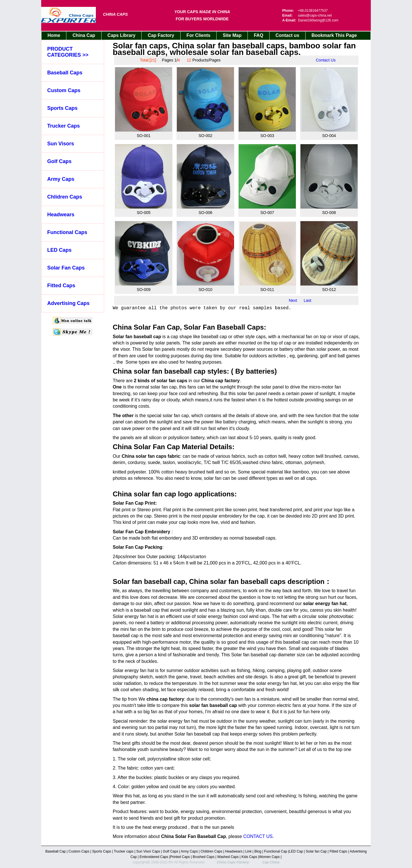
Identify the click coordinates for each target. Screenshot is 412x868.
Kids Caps (249, 857)
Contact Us (326, 60)
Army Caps (61, 179)
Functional (272, 851)
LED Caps (59, 250)
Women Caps (270, 857)
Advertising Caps (68, 303)
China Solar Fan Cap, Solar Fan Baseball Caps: (189, 327)
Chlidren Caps (65, 197)
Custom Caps (64, 90)
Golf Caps (59, 161)
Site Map (232, 35)
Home (54, 35)
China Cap (84, 35)
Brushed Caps (204, 857)
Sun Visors (61, 144)
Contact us (287, 35)
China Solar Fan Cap (146, 447)
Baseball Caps (65, 73)
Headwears (61, 215)
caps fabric (168, 456)
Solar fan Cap (317, 851)
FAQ (259, 35)
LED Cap (296, 851)
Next (293, 300)
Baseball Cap (56, 851)
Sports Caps (62, 108)
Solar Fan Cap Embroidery (141, 532)
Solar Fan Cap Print (134, 503)
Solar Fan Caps (66, 268)
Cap (284, 851)
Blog (258, 851)
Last (308, 300)
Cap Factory (161, 35)
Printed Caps (180, 857)
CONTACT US (258, 836)
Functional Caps (67, 232)
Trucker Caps (64, 126)
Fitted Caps (61, 286)
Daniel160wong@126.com (318, 20)
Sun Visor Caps (149, 851)
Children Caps (212, 851)
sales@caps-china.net (315, 15)
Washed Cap (227, 857)
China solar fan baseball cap (159, 371)
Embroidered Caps (153, 857)
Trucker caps (124, 851)
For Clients (199, 35)
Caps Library (122, 35)
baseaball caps (260, 538)
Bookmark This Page (334, 35)
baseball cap (147, 610)
